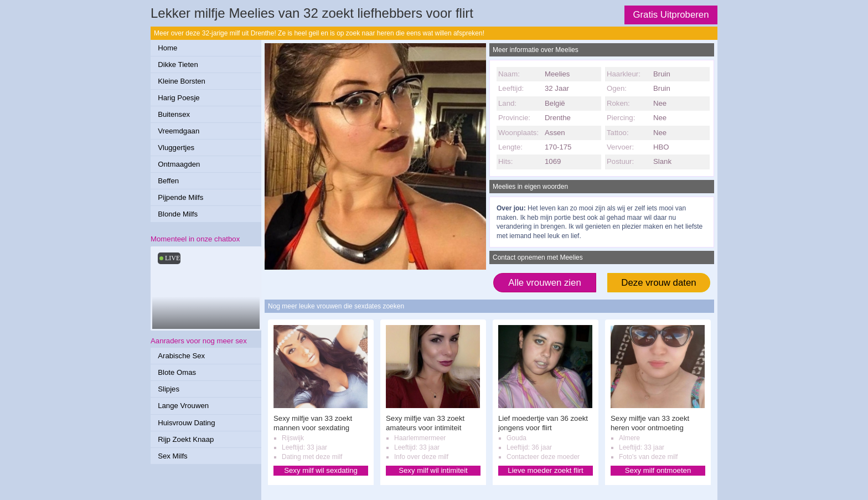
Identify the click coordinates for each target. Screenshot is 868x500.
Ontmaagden (179, 164)
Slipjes (169, 389)
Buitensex (174, 114)
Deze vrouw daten (658, 283)
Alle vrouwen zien (545, 283)
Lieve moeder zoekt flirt (545, 470)
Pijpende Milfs (180, 197)
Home (167, 48)
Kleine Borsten (182, 81)
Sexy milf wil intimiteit (433, 470)
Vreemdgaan (179, 131)
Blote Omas (177, 372)
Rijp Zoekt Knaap (186, 439)
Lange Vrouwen (183, 406)
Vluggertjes (176, 148)
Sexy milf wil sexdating (321, 470)
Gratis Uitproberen (671, 15)
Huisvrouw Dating (186, 423)
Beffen (168, 181)
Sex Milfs (173, 456)
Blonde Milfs (178, 214)
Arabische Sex (181, 356)
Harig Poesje (179, 98)
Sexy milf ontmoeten (658, 470)
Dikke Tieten (178, 65)
